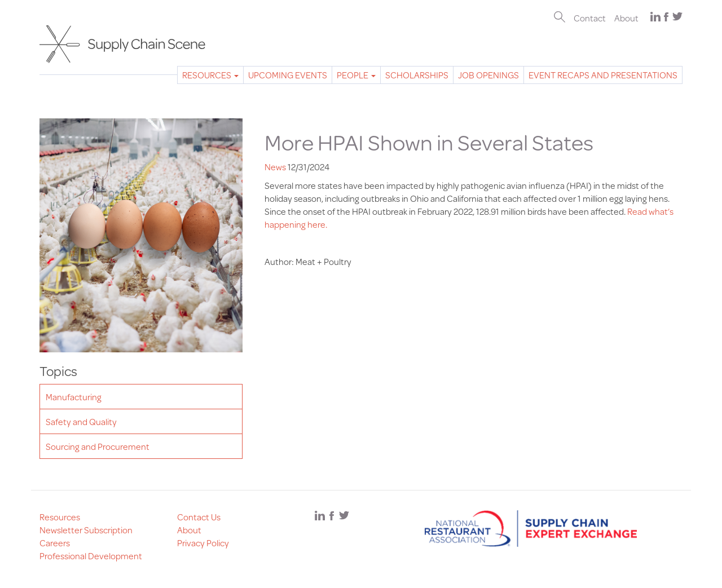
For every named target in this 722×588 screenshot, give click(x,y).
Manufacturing (74, 397)
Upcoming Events (288, 75)
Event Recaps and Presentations (603, 75)
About (626, 18)
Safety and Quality (81, 421)
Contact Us (199, 517)
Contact (590, 18)
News (275, 167)
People (356, 75)
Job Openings (488, 75)
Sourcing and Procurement (98, 446)
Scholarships (417, 75)
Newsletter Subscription (86, 530)
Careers (55, 543)
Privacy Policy (203, 543)
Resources (210, 75)
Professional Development (91, 556)
